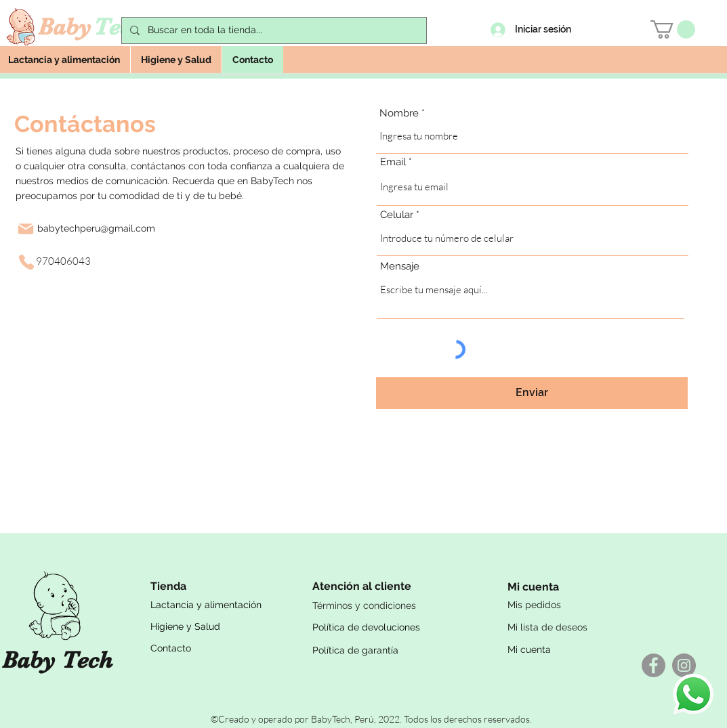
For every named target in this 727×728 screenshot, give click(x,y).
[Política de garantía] (393, 650)
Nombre (399, 113)
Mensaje (400, 266)
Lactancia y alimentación (206, 605)
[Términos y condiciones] (393, 605)
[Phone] (26, 262)
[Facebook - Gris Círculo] (653, 665)
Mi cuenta (529, 649)
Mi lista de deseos (547, 627)
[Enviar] (532, 393)
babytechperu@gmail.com (96, 228)
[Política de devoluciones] (393, 627)
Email (393, 162)
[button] (673, 29)
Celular (397, 215)
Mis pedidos (534, 605)
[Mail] (26, 229)
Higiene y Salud (185, 626)
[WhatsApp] (693, 694)
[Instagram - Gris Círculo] (684, 665)
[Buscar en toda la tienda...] (273, 30)
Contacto (171, 648)
